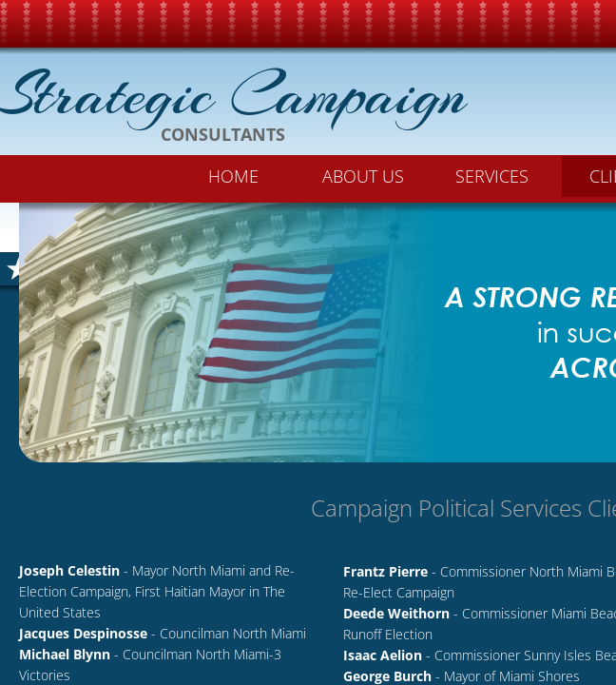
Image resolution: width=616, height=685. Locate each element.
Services (492, 176)
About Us (363, 176)
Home (233, 176)
